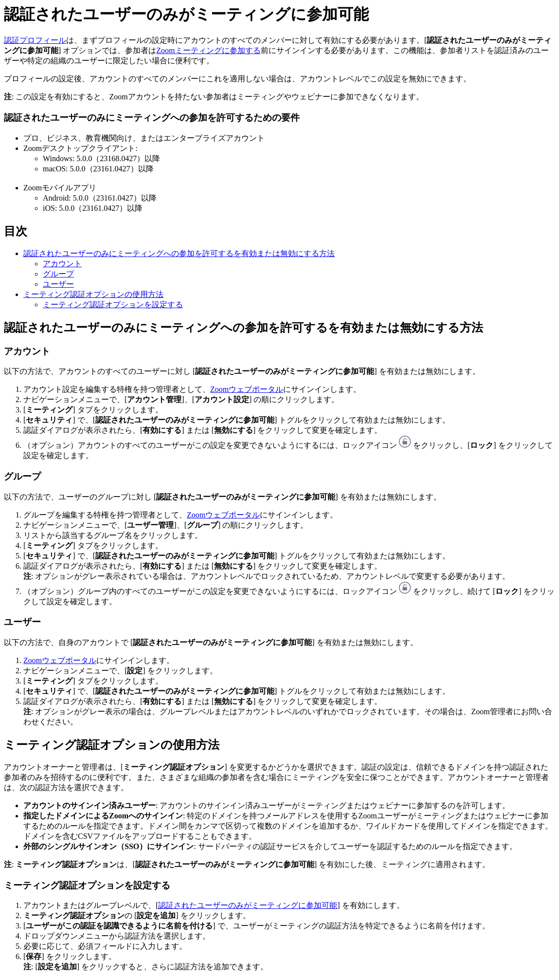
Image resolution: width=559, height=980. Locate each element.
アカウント (62, 264)
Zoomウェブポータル (247, 389)
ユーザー (58, 284)
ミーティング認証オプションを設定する (113, 305)
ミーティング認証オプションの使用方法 (93, 294)
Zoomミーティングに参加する (208, 50)
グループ (58, 274)
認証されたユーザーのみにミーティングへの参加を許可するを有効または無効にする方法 (179, 253)
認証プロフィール (35, 40)
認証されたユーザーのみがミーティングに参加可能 (248, 905)
